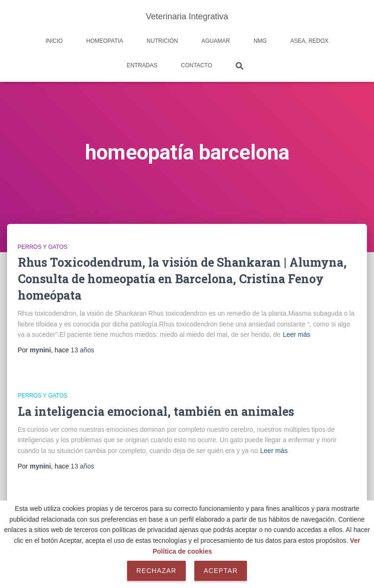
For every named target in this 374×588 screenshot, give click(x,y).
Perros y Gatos (43, 247)
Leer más (296, 334)
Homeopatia (104, 41)
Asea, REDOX (309, 41)
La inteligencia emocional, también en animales (156, 411)
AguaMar (216, 41)
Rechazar (156, 571)
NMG (260, 41)
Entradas (142, 65)
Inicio (54, 41)
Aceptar (221, 571)
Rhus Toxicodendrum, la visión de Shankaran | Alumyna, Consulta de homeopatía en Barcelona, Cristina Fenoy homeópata (182, 279)
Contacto (197, 65)
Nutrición (163, 41)
